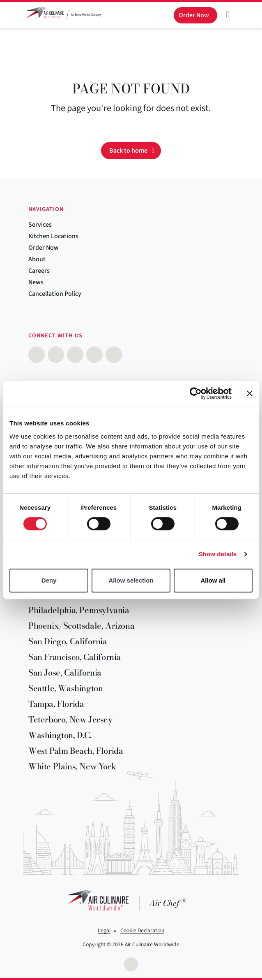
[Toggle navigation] (228, 15)
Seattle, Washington (65, 688)
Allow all (213, 580)
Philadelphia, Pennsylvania (79, 610)
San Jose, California (65, 672)
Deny (49, 580)
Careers (39, 271)
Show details (218, 554)
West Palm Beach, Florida (76, 751)
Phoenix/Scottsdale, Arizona (81, 626)
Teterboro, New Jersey (70, 719)
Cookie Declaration (142, 930)
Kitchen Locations (53, 236)
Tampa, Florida (56, 704)
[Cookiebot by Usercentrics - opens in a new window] (196, 393)
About (37, 259)
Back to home (128, 151)
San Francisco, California (75, 657)
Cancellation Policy (55, 294)
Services (40, 225)
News (36, 282)
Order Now (44, 248)
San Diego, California (68, 641)
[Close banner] (250, 393)
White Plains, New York (72, 766)
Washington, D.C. (60, 735)
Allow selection (131, 580)
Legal (104, 930)
